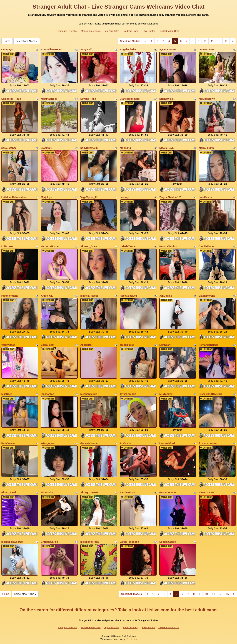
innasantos (48, 394)
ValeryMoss (8, 345)
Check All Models (130, 41)
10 (205, 41)
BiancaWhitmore (130, 99)
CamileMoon (206, 246)
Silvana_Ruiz (88, 99)
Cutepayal (7, 49)
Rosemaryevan (208, 443)
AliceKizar (86, 345)
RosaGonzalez (128, 296)
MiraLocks (47, 492)
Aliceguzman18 (89, 492)
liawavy (124, 197)
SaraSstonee (9, 148)
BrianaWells (166, 99)
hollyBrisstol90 (89, 148)
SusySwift (86, 49)
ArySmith (125, 443)
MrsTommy (166, 394)
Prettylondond (10, 296)
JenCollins (166, 296)
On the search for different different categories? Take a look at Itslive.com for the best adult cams (118, 610)
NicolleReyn (166, 148)
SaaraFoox (47, 345)
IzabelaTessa (127, 246)
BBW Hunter (148, 31)
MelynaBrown (207, 99)
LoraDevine (206, 197)
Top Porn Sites (112, 31)
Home (7, 41)
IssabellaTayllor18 (12, 542)
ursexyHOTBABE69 (210, 394)
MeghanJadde (89, 394)
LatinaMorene (207, 296)
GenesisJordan (89, 443)
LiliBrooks (8, 246)
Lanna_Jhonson (129, 542)
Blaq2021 (46, 148)
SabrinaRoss (128, 492)
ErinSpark (165, 345)
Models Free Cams (91, 31)
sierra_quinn (206, 148)
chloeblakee (127, 345)
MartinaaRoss (49, 99)
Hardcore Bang (130, 31)
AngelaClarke (128, 49)
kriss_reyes (48, 443)
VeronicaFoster (50, 246)
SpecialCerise (168, 542)
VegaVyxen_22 (89, 197)
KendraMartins (168, 246)
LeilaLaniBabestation (14, 197)
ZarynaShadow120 (170, 197)
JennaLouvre (207, 49)
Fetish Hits (132, 639)
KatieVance (8, 443)
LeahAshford (167, 443)
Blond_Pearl (9, 492)
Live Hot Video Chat (169, 31)
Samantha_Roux (11, 99)
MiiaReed (7, 394)
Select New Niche (27, 41)
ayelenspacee (167, 49)
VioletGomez (206, 492)
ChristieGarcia (49, 542)
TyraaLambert (128, 394)
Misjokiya (47, 197)
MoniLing (125, 148)
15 (226, 41)
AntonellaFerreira (51, 49)
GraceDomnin (168, 492)
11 (212, 41)
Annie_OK (47, 296)
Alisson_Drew (89, 246)
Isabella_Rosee (89, 296)
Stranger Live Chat (68, 31)
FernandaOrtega (208, 345)
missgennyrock (90, 542)
